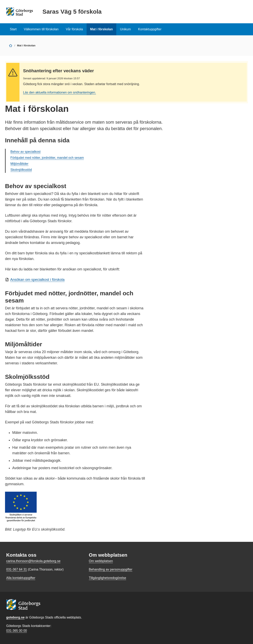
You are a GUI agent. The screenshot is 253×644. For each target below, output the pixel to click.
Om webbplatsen (101, 561)
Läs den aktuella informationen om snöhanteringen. (60, 92)
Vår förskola (74, 29)
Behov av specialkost (25, 152)
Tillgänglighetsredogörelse (107, 578)
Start (13, 29)
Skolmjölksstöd (21, 170)
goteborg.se (15, 617)
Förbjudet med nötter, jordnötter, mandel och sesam (47, 158)
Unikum (125, 29)
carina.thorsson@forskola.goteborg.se (33, 561)
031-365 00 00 (17, 631)
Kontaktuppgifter (150, 29)
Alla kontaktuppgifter (21, 578)
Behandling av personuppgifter (111, 569)
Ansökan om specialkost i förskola (37, 280)
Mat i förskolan (102, 29)
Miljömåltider (19, 164)
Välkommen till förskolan (41, 29)
